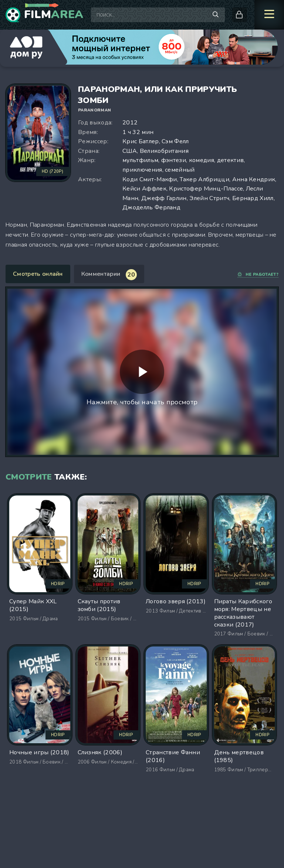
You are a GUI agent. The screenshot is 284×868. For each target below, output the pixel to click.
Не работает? (258, 275)
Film (54, 15)
